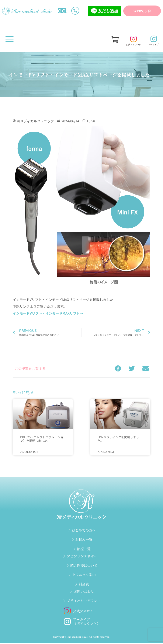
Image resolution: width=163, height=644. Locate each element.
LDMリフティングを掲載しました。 (118, 439)
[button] (118, 369)
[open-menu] (10, 41)
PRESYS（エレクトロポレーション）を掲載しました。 (42, 439)
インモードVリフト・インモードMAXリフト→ (48, 314)
